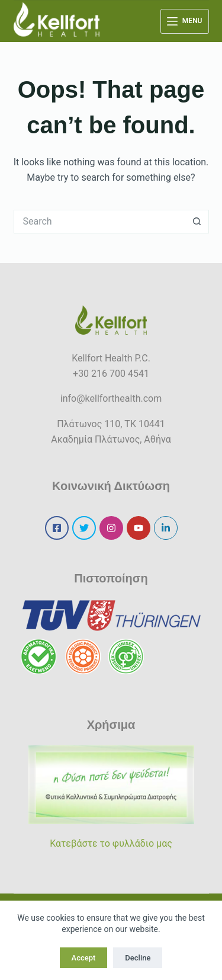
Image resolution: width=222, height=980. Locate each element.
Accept (84, 958)
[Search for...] (99, 222)
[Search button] (197, 222)
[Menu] (185, 21)
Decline (138, 958)
